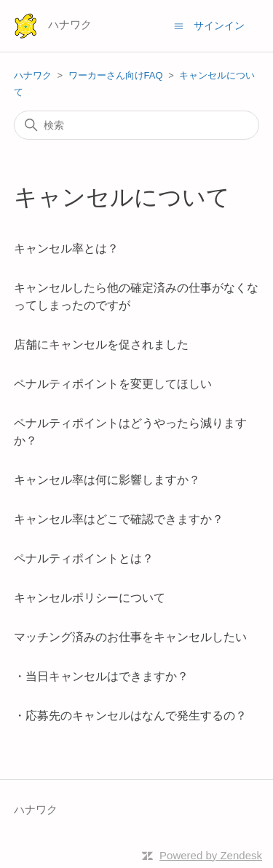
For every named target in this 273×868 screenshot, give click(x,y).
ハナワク (33, 75)
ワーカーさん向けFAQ (116, 75)
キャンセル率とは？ (66, 248)
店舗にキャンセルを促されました (101, 345)
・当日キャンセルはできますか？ (101, 676)
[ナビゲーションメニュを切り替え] (179, 25)
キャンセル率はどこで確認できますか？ (119, 519)
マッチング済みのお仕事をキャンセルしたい (130, 637)
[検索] (137, 125)
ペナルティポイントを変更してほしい (113, 384)
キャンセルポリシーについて (90, 598)
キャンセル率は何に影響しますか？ (107, 480)
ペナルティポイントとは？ (84, 558)
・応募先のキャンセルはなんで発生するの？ (130, 716)
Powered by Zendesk (211, 855)
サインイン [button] (219, 25)
